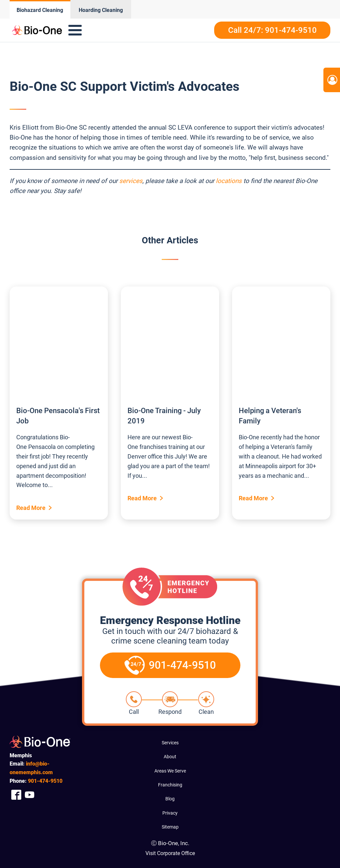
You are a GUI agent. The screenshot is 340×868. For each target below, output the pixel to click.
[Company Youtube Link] (30, 795)
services (131, 181)
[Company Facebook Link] (16, 795)
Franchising (170, 785)
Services (170, 743)
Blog (170, 799)
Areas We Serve (170, 771)
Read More (31, 508)
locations (229, 181)
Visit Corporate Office (170, 853)
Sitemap (170, 827)
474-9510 (45, 781)
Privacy (170, 813)
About (170, 757)
